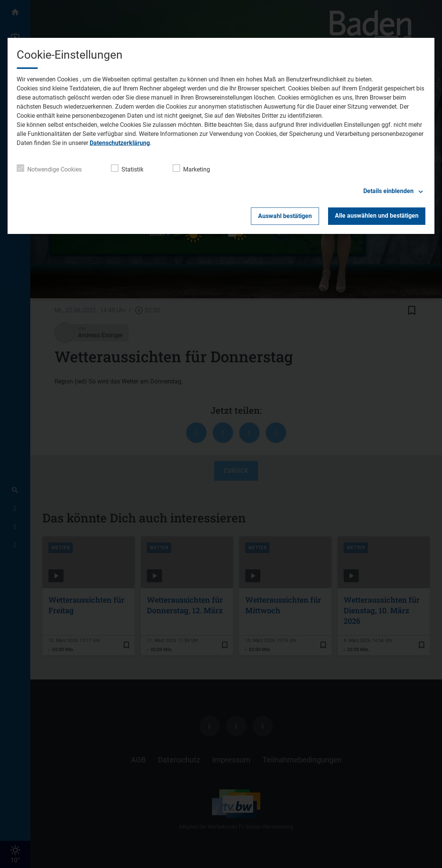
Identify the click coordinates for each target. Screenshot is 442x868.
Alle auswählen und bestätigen (377, 216)
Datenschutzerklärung (120, 143)
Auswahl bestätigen (285, 216)
